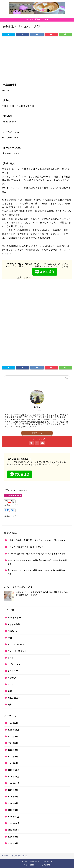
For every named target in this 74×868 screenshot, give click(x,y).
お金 (10, 638)
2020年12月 (13, 770)
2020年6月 (13, 803)
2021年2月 (13, 757)
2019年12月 (13, 817)
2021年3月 (13, 750)
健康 (10, 691)
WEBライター (14, 618)
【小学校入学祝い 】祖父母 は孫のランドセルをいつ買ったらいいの (38, 540)
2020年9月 (13, 790)
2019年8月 (13, 843)
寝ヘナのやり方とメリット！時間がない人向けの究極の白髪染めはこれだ (38, 572)
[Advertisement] (37, 60)
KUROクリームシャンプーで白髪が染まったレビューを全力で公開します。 (38, 562)
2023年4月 (13, 723)
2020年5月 (13, 810)
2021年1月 (13, 763)
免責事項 (47, 862)
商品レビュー (14, 698)
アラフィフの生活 (16, 644)
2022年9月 (13, 736)
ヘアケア (12, 678)
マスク (11, 684)
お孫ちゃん (13, 631)
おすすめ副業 (14, 624)
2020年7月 (13, 797)
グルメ (11, 658)
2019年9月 (13, 837)
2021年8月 (13, 743)
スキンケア (13, 671)
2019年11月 (13, 823)
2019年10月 (13, 830)
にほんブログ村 (11, 503)
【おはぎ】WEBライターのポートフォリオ (27, 547)
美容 (10, 705)
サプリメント (14, 664)
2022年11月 (13, 730)
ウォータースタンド (17, 651)
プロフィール (37, 433)
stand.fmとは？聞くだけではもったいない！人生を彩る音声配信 (37, 554)
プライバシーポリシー (32, 862)
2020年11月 (13, 777)
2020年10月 (13, 783)
